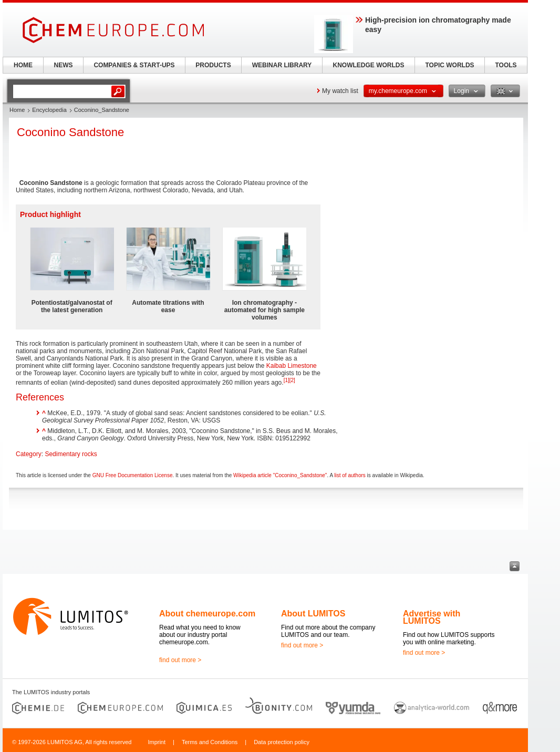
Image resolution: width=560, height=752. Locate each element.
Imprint (157, 742)
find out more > (180, 660)
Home (17, 110)
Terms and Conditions (210, 742)
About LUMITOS (313, 614)
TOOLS (506, 65)
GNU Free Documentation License (133, 475)
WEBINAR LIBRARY (282, 65)
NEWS (64, 65)
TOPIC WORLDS (449, 65)
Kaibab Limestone (292, 366)
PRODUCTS (213, 65)
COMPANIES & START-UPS (134, 65)
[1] (287, 380)
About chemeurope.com (207, 614)
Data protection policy (282, 742)
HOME (23, 65)
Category (29, 454)
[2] (292, 380)
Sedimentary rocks (71, 454)
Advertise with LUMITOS (432, 617)
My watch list (340, 91)
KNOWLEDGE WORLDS (369, 65)
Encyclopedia (49, 110)
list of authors (350, 475)
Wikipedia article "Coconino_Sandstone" (280, 475)
